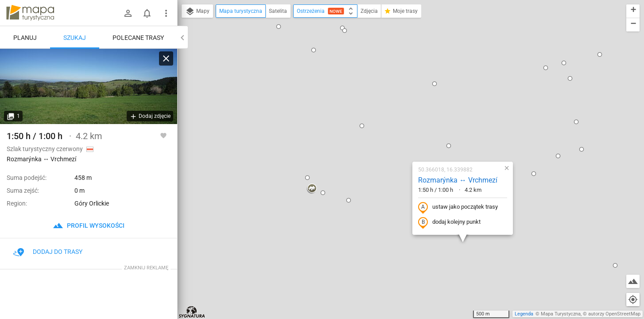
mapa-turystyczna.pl (30, 13)
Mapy (197, 12)
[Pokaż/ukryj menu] (166, 13)
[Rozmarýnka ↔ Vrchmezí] (89, 86)
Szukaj (75, 38)
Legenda (524, 314)
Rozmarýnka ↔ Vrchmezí (401, 92)
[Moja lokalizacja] (633, 300)
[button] (218, 27)
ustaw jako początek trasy (401, 119)
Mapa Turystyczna (561, 314)
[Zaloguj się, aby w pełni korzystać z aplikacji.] (163, 135)
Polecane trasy (138, 38)
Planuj (25, 38)
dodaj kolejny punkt (393, 134)
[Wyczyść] (166, 58)
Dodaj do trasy (48, 252)
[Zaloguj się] (128, 13)
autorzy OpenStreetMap (614, 314)
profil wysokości (89, 226)
